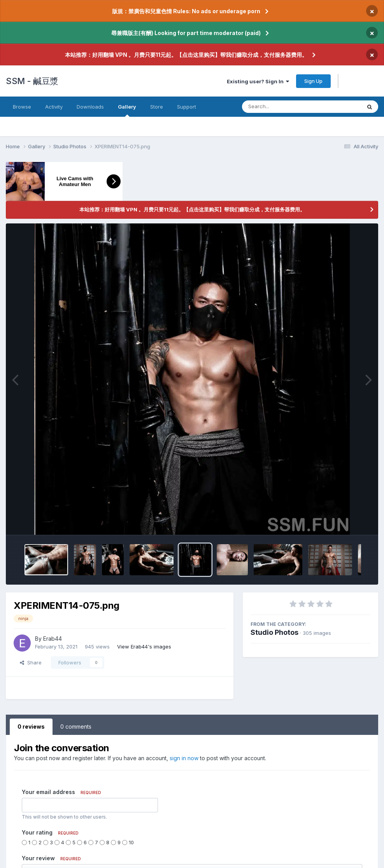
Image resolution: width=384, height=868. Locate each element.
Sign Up (313, 81)
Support (187, 107)
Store (157, 107)
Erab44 (53, 639)
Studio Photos (274, 632)
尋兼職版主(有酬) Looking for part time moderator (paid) (186, 33)
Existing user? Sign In (258, 81)
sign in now (184, 758)
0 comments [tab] (76, 727)
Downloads (90, 107)
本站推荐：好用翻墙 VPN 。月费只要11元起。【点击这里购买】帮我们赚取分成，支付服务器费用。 (186, 55)
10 (131, 842)
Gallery (127, 110)
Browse (22, 107)
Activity (54, 107)
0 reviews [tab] (31, 727)
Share (31, 662)
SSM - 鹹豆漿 (32, 81)
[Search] (294, 107)
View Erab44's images (144, 647)
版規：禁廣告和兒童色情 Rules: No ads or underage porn (186, 11)
